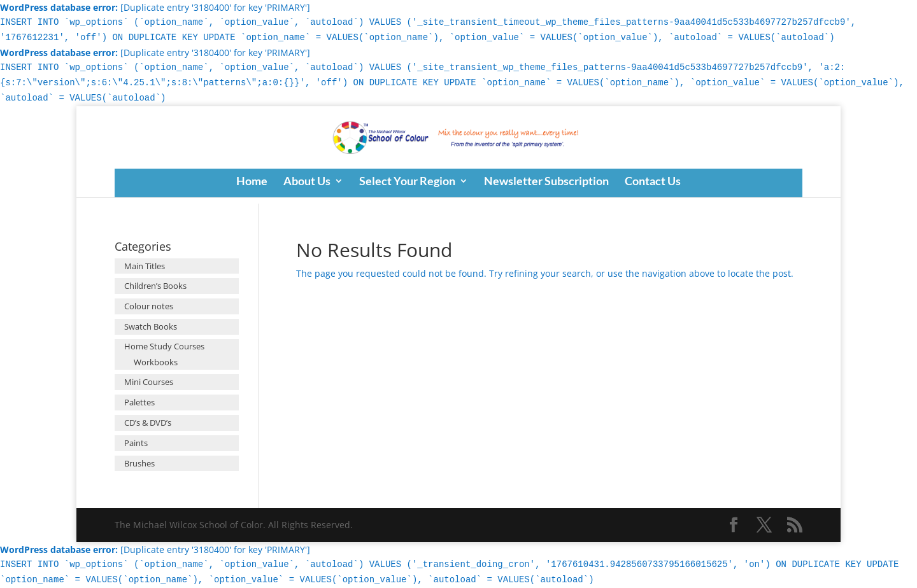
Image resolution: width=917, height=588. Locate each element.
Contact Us (653, 182)
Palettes (139, 402)
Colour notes (149, 306)
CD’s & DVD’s (148, 423)
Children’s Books (155, 286)
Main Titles (145, 266)
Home (252, 182)
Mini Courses (149, 382)
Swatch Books (151, 326)
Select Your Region (407, 182)
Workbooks (156, 362)
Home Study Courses (164, 346)
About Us (307, 182)
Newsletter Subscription (546, 182)
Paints (136, 443)
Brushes (139, 463)
